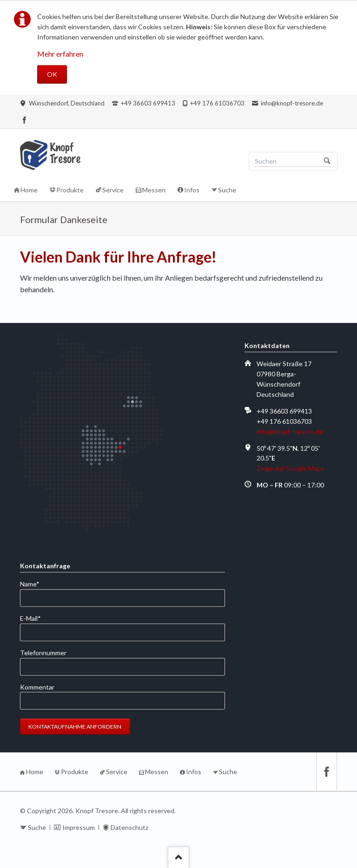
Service (117, 772)
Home (35, 772)
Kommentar (37, 687)
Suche (228, 772)
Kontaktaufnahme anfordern (75, 727)
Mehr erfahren (60, 54)
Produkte (75, 772)
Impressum (79, 827)
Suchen (327, 161)
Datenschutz (129, 827)
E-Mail (35, 618)
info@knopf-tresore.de (290, 431)
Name (35, 583)
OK (52, 74)
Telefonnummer (43, 653)
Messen (157, 772)
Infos (194, 772)
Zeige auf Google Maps (290, 468)
